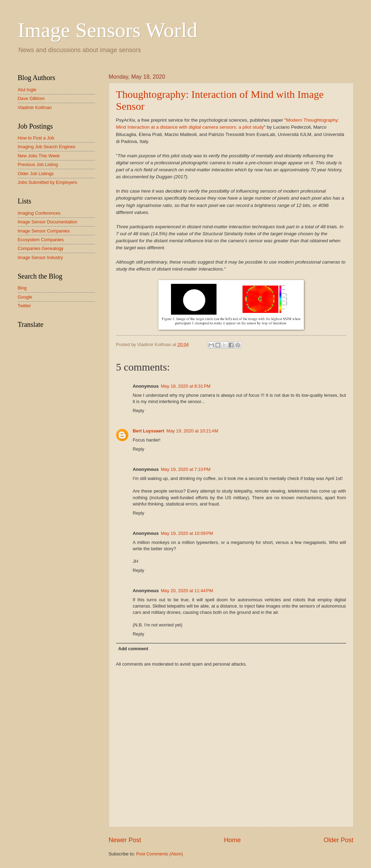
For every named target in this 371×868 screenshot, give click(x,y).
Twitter (24, 306)
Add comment (133, 649)
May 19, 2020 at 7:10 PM (186, 469)
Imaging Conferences (39, 213)
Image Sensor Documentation (48, 222)
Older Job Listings (36, 174)
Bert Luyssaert (149, 431)
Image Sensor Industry (41, 257)
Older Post (338, 840)
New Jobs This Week (39, 156)
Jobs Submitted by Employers (48, 182)
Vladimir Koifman (35, 107)
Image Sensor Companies (44, 231)
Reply (139, 411)
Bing (22, 288)
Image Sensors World (108, 30)
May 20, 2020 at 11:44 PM (187, 591)
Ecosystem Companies (41, 240)
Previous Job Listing (38, 164)
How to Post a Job (36, 138)
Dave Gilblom (31, 98)
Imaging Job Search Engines (47, 147)
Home (232, 840)
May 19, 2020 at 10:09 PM (187, 533)
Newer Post (125, 840)
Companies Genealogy (41, 248)
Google (25, 297)
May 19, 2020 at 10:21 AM (192, 431)
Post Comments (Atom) (159, 854)
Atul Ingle (27, 90)
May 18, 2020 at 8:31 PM (186, 386)
